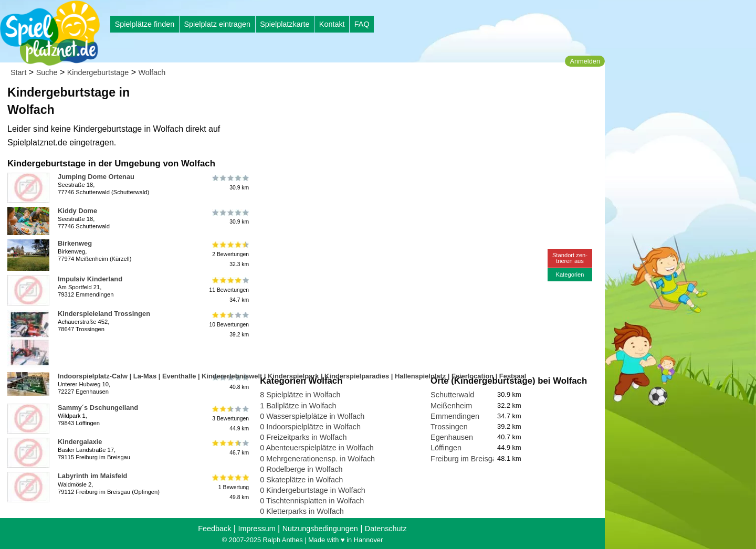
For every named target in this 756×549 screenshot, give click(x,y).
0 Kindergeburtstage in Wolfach (313, 490)
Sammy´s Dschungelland (98, 408)
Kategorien (570, 274)
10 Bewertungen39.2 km (229, 325)
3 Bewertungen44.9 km (230, 419)
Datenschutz (386, 529)
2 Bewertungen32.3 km (230, 254)
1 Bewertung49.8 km (230, 487)
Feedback (214, 529)
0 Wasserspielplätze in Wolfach (312, 416)
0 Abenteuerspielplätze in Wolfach (317, 448)
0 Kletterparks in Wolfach (302, 511)
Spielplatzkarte (285, 24)
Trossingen (449, 427)
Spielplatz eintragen (217, 24)
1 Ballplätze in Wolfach (298, 406)
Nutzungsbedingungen (320, 529)
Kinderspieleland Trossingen (104, 314)
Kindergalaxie (80, 442)
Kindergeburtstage (98, 72)
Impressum (256, 529)
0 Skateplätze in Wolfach (301, 480)
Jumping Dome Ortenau (96, 177)
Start (18, 72)
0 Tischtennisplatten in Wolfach (312, 501)
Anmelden (585, 61)
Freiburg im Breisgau (466, 459)
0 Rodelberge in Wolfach (301, 469)
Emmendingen (455, 416)
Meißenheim (451, 406)
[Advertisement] (379, 100)
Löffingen (446, 448)
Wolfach (152, 72)
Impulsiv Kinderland (90, 279)
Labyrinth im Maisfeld (92, 476)
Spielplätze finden (145, 24)
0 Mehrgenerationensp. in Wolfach (317, 459)
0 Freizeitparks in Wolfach (303, 437)
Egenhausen (452, 437)
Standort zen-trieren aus (570, 258)
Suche (47, 72)
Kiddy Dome (77, 211)
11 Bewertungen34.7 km (229, 290)
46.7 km (230, 448)
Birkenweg (75, 243)
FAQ (362, 24)
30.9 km (230, 183)
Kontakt (332, 24)
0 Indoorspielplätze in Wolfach (310, 427)
